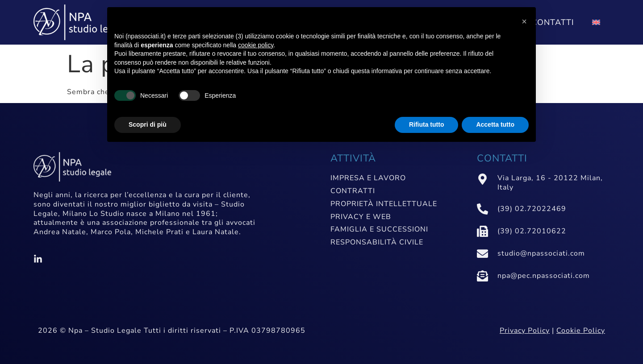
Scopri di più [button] (148, 124)
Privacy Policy (525, 331)
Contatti (553, 22)
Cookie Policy (581, 331)
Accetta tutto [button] (495, 124)
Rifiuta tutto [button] (427, 124)
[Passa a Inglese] (596, 22)
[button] (524, 21)
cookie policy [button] (256, 45)
